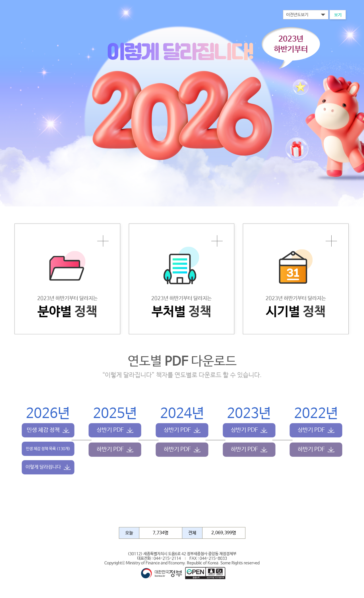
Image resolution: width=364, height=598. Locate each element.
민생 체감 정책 (43, 430)
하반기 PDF (110, 449)
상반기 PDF (110, 430)
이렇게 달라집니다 (43, 467)
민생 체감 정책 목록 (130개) (48, 449)
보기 (338, 15)
